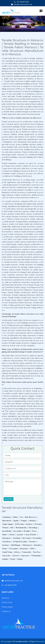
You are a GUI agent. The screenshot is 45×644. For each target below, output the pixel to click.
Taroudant (14, 549)
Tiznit (12, 559)
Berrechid (26, 538)
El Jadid (27, 531)
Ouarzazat (25, 556)
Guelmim (17, 538)
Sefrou (17, 552)
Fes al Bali (17, 531)
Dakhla (5, 559)
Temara (5, 528)
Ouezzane (6, 556)
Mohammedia (21, 528)
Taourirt (33, 542)
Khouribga (33, 528)
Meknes (33, 521)
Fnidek (20, 559)
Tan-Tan (36, 552)
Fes (21, 517)
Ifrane (5, 549)
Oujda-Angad (7, 524)
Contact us (6, 611)
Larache (20, 535)
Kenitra (29, 524)
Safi (12, 528)
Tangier (24, 521)
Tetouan (38, 524)
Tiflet (32, 549)
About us (5, 598)
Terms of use (7, 602)
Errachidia (37, 538)
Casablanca (7, 517)
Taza (34, 531)
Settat (12, 535)
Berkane (6, 545)
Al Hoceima (19, 524)
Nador (5, 535)
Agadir (16, 521)
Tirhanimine (36, 556)
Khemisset (7, 538)
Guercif (15, 556)
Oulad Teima (7, 552)
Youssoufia (26, 552)
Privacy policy (7, 607)
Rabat (15, 517)
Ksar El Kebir (31, 535)
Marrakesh (7, 521)
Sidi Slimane (16, 545)
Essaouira (24, 549)
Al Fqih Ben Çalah (20, 542)
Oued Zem (6, 542)
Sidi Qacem (27, 545)
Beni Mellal (7, 531)
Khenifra (37, 545)
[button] (3, 24)
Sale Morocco (31, 517)
